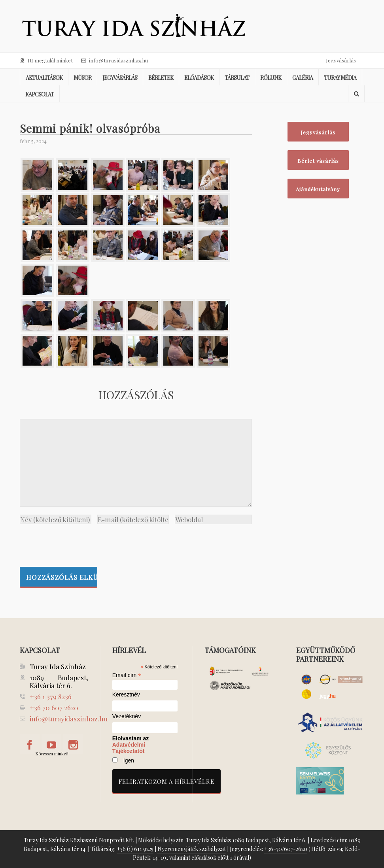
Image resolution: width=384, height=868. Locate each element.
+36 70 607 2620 (54, 708)
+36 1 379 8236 (51, 696)
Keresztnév (126, 695)
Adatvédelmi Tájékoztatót (129, 748)
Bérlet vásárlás (318, 161)
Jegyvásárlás (341, 60)
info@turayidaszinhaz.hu (114, 60)
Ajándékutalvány (318, 189)
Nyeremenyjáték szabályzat (192, 849)
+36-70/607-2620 (286, 849)
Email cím (127, 675)
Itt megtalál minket (46, 60)
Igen (129, 760)
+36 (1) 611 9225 (135, 849)
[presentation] (80, 543)
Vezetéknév (127, 716)
